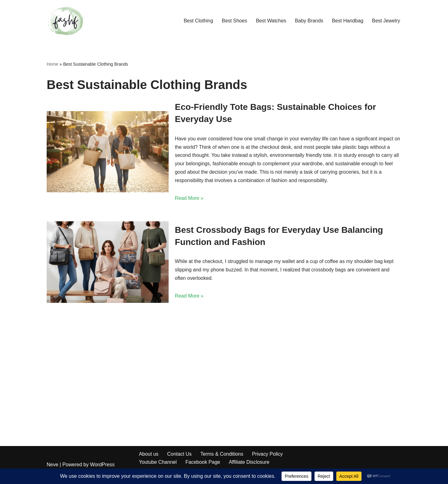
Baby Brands (309, 21)
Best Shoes (234, 21)
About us (149, 454)
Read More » (189, 199)
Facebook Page (203, 463)
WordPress (102, 465)
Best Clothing (197, 21)
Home (52, 64)
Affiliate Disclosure (250, 463)
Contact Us (180, 454)
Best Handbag (347, 21)
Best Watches (270, 21)
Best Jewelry (386, 21)
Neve (52, 465)
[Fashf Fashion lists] (65, 21)
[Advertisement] (224, 350)
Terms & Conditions (222, 454)
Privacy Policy (268, 454)
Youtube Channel (158, 463)
